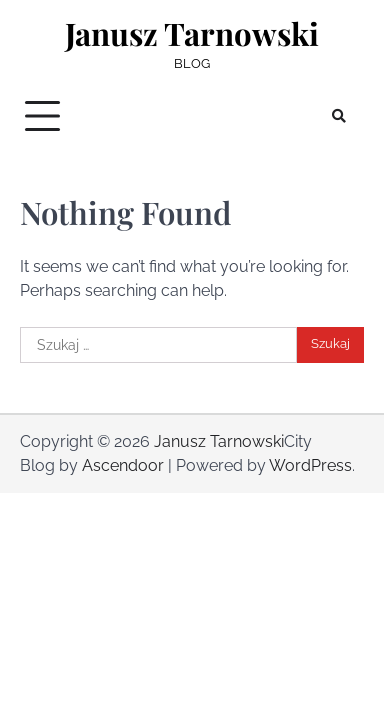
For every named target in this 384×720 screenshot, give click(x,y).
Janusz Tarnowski (192, 33)
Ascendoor (123, 465)
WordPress (310, 465)
